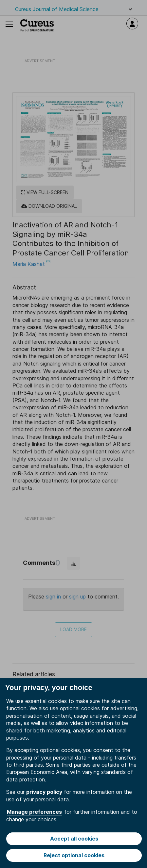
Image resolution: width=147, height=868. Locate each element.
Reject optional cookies (74, 855)
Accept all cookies (74, 839)
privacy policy (44, 792)
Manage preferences (34, 812)
